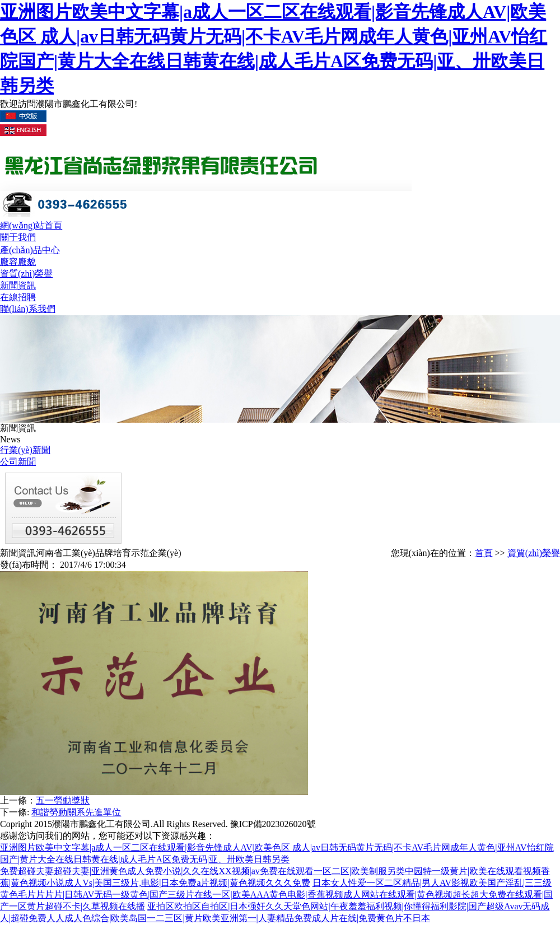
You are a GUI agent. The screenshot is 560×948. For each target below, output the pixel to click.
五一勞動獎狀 (63, 800)
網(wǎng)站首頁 (31, 225)
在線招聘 (18, 297)
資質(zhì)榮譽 (26, 274)
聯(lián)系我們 (28, 309)
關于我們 (18, 237)
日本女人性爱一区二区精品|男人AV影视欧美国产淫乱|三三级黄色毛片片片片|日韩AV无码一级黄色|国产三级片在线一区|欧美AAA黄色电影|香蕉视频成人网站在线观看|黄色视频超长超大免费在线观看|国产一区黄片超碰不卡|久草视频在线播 (276, 895)
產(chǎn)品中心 (30, 250)
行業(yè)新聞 (25, 450)
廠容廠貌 (18, 262)
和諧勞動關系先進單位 (76, 812)
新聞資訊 (18, 285)
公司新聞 (18, 462)
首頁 (484, 553)
